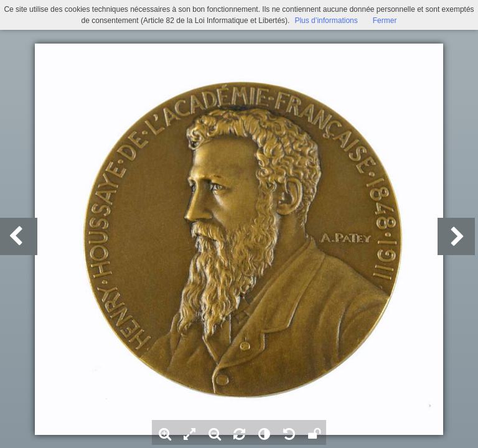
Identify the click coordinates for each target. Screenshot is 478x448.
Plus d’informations (326, 21)
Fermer (385, 21)
